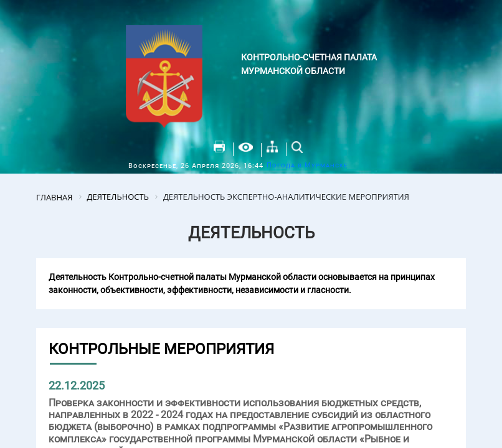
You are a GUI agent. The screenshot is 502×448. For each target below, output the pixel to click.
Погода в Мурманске (307, 165)
